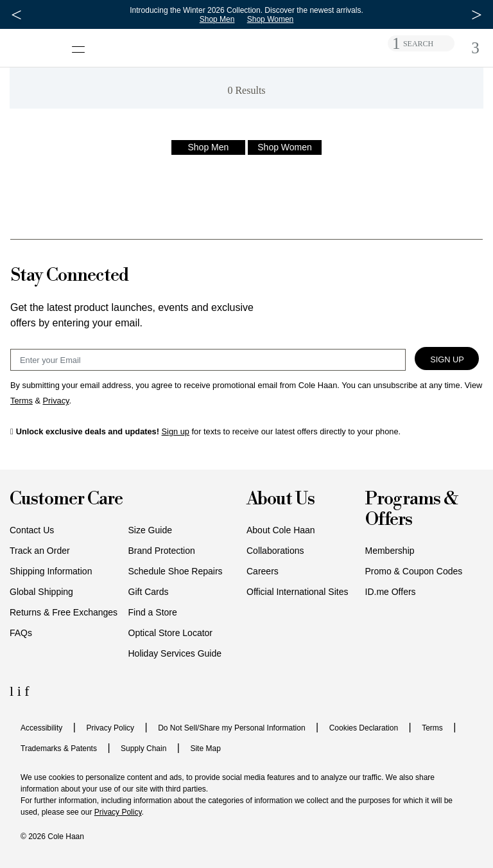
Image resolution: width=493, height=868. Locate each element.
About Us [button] (281, 500)
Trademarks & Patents (59, 748)
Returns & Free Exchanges (64, 612)
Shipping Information (51, 571)
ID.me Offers (391, 592)
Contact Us (32, 530)
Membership (390, 551)
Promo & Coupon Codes (414, 571)
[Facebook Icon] (27, 691)
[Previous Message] (16, 15)
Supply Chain (143, 748)
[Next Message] (477, 15)
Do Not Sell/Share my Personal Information (231, 728)
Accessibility (41, 728)
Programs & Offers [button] (411, 510)
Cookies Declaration (364, 728)
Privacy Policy (110, 728)
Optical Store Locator (171, 633)
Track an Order (40, 551)
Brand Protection (162, 551)
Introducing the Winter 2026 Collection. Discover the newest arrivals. (250, 10)
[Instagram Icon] (21, 691)
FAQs (21, 633)
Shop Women (273, 19)
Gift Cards (149, 592)
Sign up (176, 431)
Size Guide (150, 530)
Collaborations (275, 551)
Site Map (205, 748)
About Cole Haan (281, 530)
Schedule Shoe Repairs (176, 571)
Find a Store (153, 612)
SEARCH (418, 44)
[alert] (246, 88)
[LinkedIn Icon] (13, 691)
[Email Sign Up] (208, 360)
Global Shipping (41, 592)
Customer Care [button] (66, 500)
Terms (432, 728)
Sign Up (447, 359)
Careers (263, 571)
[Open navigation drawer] (82, 43)
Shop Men (220, 19)
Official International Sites (298, 592)
